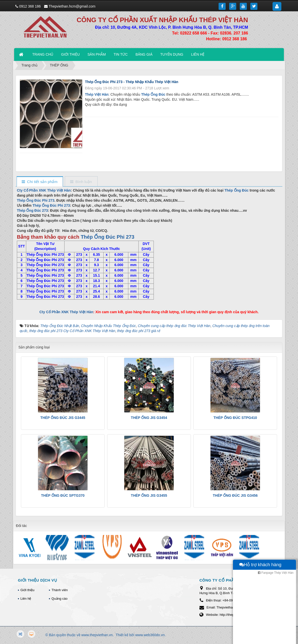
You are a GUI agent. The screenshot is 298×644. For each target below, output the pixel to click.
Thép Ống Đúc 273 (32, 210)
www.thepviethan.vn (97, 635)
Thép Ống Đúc (236, 190)
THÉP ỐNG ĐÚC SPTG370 (63, 495)
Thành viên (59, 590)
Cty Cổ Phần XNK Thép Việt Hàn (44, 190)
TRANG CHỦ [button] (43, 54)
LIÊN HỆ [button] (198, 54)
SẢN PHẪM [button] (97, 54)
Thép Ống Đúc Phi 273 (36, 200)
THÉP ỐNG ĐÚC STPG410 (235, 418)
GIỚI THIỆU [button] (70, 54)
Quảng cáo (59, 599)
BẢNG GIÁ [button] (144, 54)
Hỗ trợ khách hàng (260, 639)
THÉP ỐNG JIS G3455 (149, 495)
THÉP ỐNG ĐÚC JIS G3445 (63, 418)
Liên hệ (26, 599)
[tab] (40, 182)
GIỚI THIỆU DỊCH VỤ (37, 580)
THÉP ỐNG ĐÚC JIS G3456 (235, 495)
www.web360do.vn (150, 635)
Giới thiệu (27, 590)
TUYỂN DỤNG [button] (172, 54)
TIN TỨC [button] (121, 54)
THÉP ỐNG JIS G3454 (149, 418)
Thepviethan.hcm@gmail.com (72, 6)
